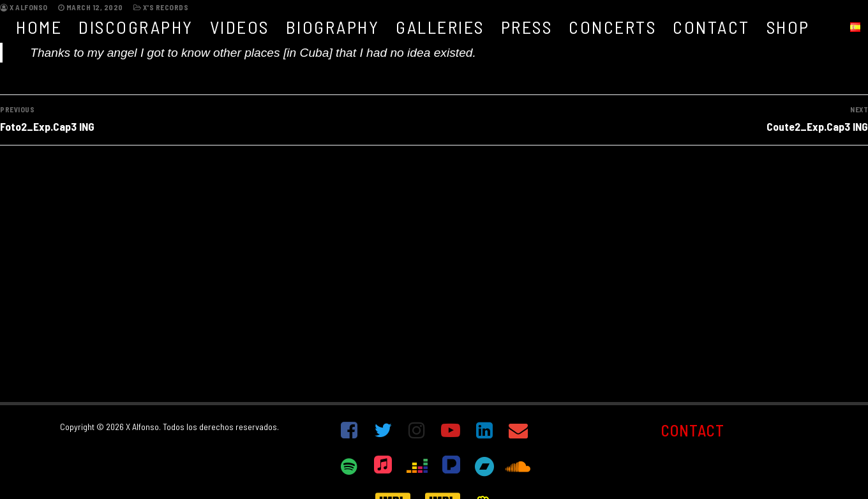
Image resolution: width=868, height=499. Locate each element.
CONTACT (693, 430)
